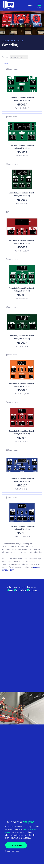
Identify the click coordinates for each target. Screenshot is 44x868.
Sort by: (5, 57)
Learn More (16, 845)
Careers (30, 5)
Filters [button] (6, 64)
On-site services (12, 851)
